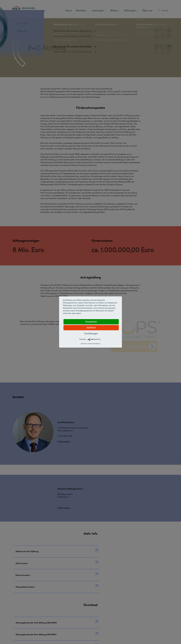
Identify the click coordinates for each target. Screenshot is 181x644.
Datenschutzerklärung (94, 344)
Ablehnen (91, 328)
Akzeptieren (91, 322)
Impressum (84, 344)
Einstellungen (91, 333)
